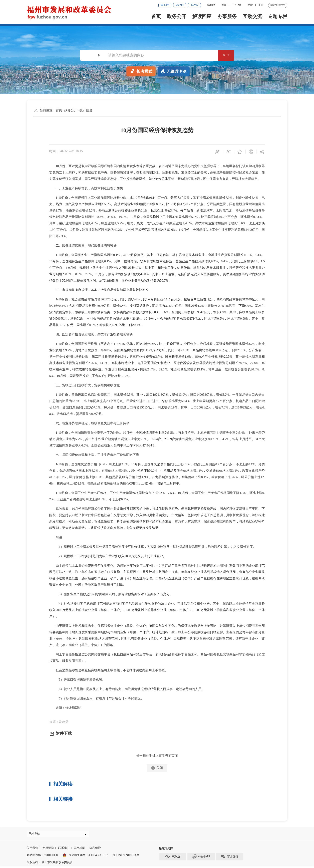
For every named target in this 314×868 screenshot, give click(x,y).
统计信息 (86, 110)
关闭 (157, 768)
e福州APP (201, 858)
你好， (226, 5)
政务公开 (177, 16)
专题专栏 (278, 16)
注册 (261, 5)
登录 (250, 5)
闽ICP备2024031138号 (126, 857)
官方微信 (229, 858)
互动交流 (252, 16)
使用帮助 (48, 850)
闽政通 (173, 858)
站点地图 (80, 850)
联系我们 (64, 850)
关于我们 (32, 850)
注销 (238, 5)
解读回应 (202, 16)
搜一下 (221, 55)
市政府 (194, 5)
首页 (156, 16)
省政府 (180, 5)
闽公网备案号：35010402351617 (88, 857)
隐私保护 (95, 850)
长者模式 (141, 71)
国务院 (165, 5)
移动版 (211, 5)
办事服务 (227, 16)
